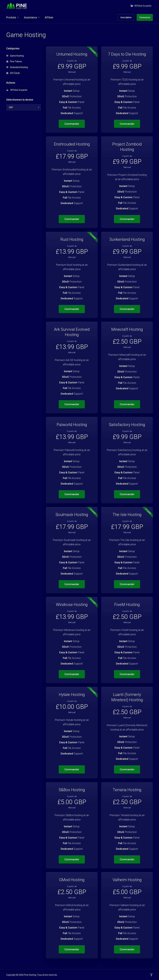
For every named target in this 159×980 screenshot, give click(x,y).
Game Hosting (15, 56)
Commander (72, 124)
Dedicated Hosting (17, 67)
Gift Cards (13, 73)
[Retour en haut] (151, 975)
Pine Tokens (14, 61)
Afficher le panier (17, 90)
